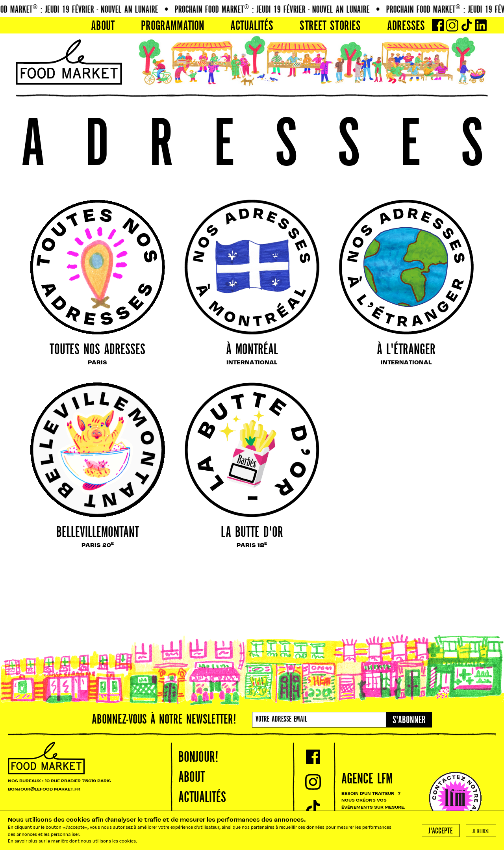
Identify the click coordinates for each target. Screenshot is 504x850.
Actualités (252, 26)
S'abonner (409, 720)
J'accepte (441, 831)
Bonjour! (198, 758)
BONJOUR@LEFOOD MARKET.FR (44, 789)
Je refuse (481, 831)
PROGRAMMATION (173, 26)
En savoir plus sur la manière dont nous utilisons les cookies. (72, 842)
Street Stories (330, 26)
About (103, 26)
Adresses (406, 26)
